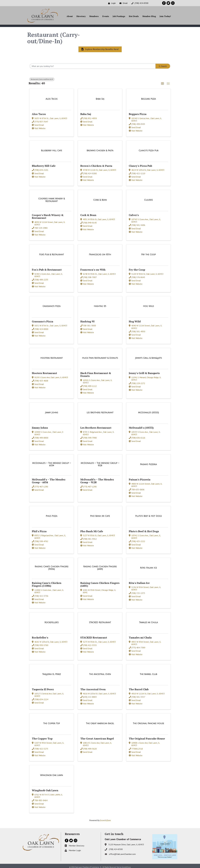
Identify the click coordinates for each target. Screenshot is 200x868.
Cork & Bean (88, 213)
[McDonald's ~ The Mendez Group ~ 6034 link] (52, 462)
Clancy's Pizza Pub (140, 163)
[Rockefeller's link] (52, 620)
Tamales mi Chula (140, 635)
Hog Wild (135, 319)
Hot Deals (134, 17)
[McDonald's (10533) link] (149, 410)
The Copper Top (42, 736)
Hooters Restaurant (44, 371)
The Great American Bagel (97, 736)
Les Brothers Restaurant (96, 425)
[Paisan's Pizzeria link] (148, 462)
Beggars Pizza (138, 112)
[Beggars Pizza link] (148, 97)
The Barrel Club (139, 687)
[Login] (111, 3)
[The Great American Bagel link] (100, 721)
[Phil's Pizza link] (52, 514)
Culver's (134, 213)
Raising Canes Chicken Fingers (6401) (100, 582)
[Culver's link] (148, 198)
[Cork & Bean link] (100, 198)
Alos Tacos (39, 112)
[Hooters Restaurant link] (52, 356)
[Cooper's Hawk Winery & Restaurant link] (52, 198)
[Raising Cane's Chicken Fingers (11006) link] (52, 566)
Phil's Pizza (39, 529)
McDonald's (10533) (141, 425)
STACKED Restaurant (94, 635)
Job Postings (119, 17)
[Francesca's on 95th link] (100, 252)
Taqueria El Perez (43, 687)
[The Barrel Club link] (148, 672)
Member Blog (149, 17)
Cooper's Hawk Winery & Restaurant (48, 214)
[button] (162, 81)
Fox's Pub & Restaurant (47, 267)
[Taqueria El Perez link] (52, 672)
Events (106, 17)
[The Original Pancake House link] (148, 721)
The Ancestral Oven (93, 687)
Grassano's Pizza (43, 319)
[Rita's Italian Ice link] (148, 566)
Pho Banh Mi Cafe (92, 529)
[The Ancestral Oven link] (100, 672)
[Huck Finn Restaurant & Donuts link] (100, 356)
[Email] (123, 3)
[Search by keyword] (93, 64)
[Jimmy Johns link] (52, 410)
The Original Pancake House (147, 736)
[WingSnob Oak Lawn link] (52, 773)
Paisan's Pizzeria (140, 477)
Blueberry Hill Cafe (44, 163)
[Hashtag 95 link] (100, 304)
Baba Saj (86, 112)
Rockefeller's (40, 635)
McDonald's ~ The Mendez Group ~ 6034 (49, 479)
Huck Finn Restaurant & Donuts (96, 372)
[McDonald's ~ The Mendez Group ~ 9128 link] (100, 462)
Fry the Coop (137, 267)
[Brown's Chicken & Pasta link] (100, 148)
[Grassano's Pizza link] (52, 304)
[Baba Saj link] (100, 97)
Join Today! (165, 17)
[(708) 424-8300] (139, 3)
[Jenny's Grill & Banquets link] (148, 356)
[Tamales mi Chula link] (149, 620)
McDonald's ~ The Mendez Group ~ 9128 (97, 479)
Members (94, 17)
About (70, 17)
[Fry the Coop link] (148, 252)
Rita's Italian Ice (139, 581)
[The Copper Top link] (52, 721)
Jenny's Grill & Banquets (144, 371)
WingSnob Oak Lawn (45, 788)
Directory (81, 17)
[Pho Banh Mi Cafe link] (100, 514)
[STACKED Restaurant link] (100, 620)
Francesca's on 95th (93, 267)
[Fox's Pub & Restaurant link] (51, 252)
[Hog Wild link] (149, 304)
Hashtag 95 (87, 319)
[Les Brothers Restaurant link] (100, 410)
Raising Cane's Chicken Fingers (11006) (47, 582)
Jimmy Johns (40, 425)
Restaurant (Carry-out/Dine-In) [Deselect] (42, 77)
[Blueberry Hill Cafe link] (52, 148)
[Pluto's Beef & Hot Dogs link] (148, 514)
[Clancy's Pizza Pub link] (149, 148)
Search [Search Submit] (163, 64)
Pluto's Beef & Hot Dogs (144, 529)
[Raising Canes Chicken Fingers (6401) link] (100, 566)
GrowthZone (105, 818)
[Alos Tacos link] (52, 97)
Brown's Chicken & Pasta (96, 163)
